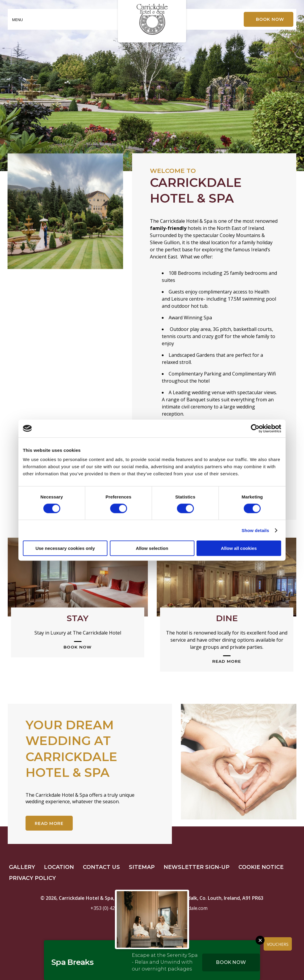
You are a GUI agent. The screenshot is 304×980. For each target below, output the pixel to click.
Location (59, 867)
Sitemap (142, 867)
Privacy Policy (32, 878)
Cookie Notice (261, 867)
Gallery (22, 867)
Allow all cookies (239, 548)
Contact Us (101, 867)
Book (270, 19)
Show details (255, 530)
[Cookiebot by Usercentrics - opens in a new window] (255, 428)
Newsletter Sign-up (197, 867)
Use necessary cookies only (65, 548)
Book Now (231, 962)
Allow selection (152, 548)
